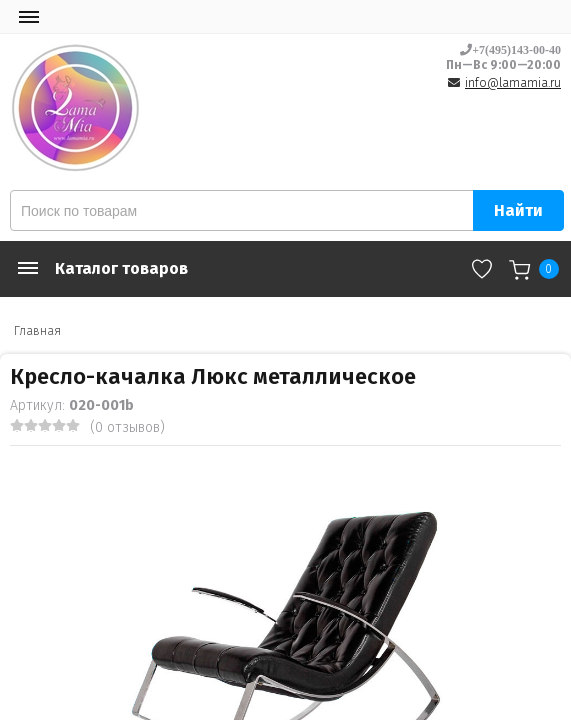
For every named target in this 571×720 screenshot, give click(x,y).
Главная (37, 331)
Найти (518, 210)
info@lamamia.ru (513, 83)
